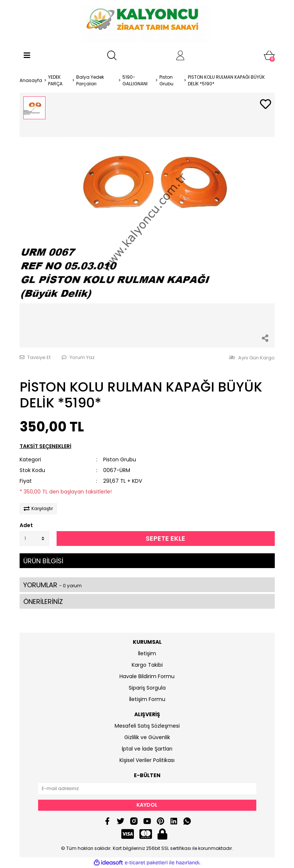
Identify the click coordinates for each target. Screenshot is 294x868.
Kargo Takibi (147, 665)
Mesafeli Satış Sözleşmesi (147, 726)
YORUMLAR (53, 585)
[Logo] (147, 24)
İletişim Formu (147, 699)
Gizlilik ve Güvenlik (147, 737)
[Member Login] (180, 55)
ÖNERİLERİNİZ (43, 602)
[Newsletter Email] (147, 789)
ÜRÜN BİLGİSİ (43, 561)
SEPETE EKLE (165, 538)
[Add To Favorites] (266, 105)
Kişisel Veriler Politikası (147, 760)
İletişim (147, 653)
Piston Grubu (120, 459)
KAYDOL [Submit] (147, 805)
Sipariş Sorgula (147, 688)
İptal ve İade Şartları (147, 749)
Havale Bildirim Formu (147, 676)
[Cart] (269, 55)
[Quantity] (34, 539)
